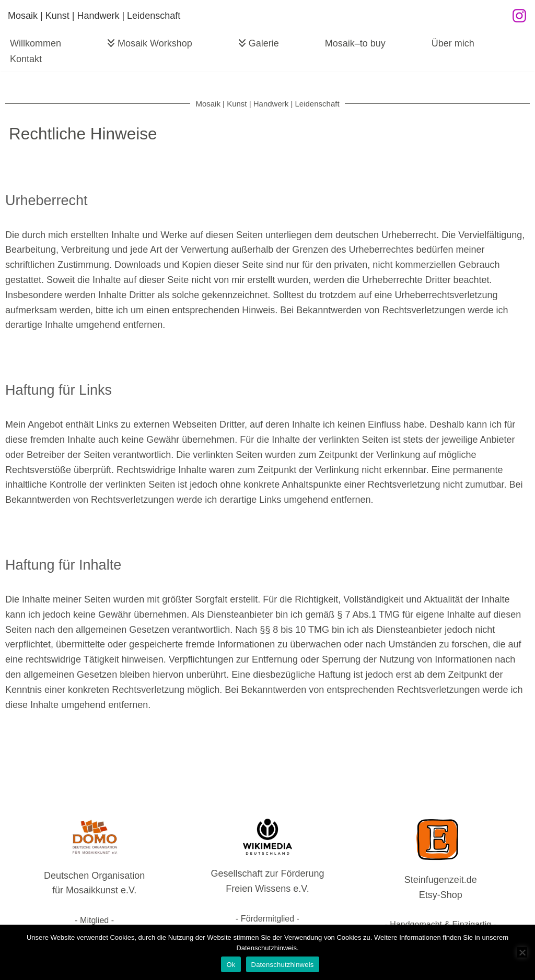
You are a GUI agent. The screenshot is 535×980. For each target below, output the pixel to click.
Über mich (453, 43)
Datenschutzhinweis (283, 965)
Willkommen (36, 43)
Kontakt (26, 59)
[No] (522, 952)
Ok (231, 965)
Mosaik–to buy (355, 43)
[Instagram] (519, 16)
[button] (111, 43)
